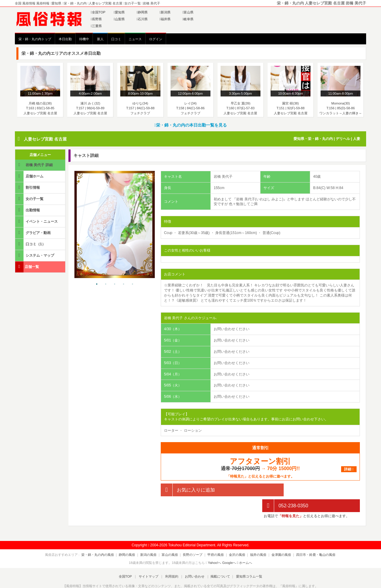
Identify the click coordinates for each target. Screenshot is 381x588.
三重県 (96, 26)
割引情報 (28, 187)
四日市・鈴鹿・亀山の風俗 (308, 539)
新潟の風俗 (153, 539)
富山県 (188, 12)
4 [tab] (124, 284)
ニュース (135, 39)
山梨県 (119, 19)
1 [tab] (97, 284)
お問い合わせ (193, 561)
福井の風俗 (254, 539)
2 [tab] (106, 284)
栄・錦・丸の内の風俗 (105, 539)
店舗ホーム (30, 176)
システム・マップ (35, 255)
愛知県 (119, 12)
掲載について (218, 561)
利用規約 (172, 561)
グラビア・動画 (33, 233)
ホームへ (245, 547)
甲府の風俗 (215, 539)
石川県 (142, 19)
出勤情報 (28, 210)
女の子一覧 (30, 199)
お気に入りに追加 (188, 490)
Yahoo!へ (214, 547)
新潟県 (165, 12)
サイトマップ (150, 561)
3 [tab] (115, 284)
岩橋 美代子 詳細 (34, 165)
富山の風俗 (172, 539)
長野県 (96, 19)
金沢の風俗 (234, 539)
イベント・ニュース (37, 221)
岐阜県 (188, 19)
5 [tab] (132, 284)
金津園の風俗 (275, 539)
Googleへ (229, 547)
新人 (100, 39)
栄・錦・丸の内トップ (35, 39)
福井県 (165, 19)
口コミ (116, 39)
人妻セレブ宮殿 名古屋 (45, 139)
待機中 (84, 39)
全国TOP (98, 12)
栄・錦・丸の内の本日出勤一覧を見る (190, 125)
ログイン (156, 39)
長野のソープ (193, 539)
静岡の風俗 (133, 539)
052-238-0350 (285, 490)
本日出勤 (65, 39)
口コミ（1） (31, 244)
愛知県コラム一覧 (246, 561)
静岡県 (142, 12)
